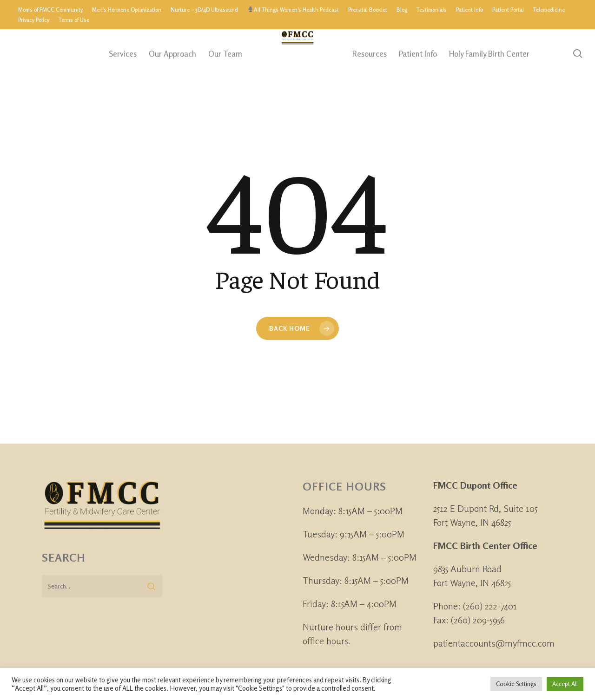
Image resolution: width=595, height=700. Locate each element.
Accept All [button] (565, 684)
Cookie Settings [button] (516, 684)
